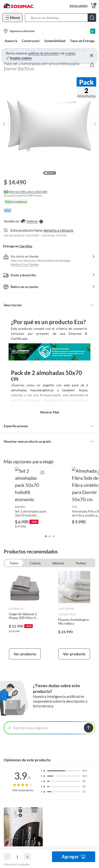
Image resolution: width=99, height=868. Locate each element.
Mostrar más (50, 412)
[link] (25, 584)
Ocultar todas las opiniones (49, 859)
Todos (14, 532)
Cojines (35, 532)
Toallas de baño (81, 532)
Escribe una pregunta (28, 696)
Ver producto (25, 622)
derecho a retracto (58, 230)
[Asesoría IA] (93, 31)
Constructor (31, 41)
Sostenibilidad (55, 41)
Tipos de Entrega (82, 41)
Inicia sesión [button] (79, 6)
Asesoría (11, 41)
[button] (62, 18)
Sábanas (58, 532)
